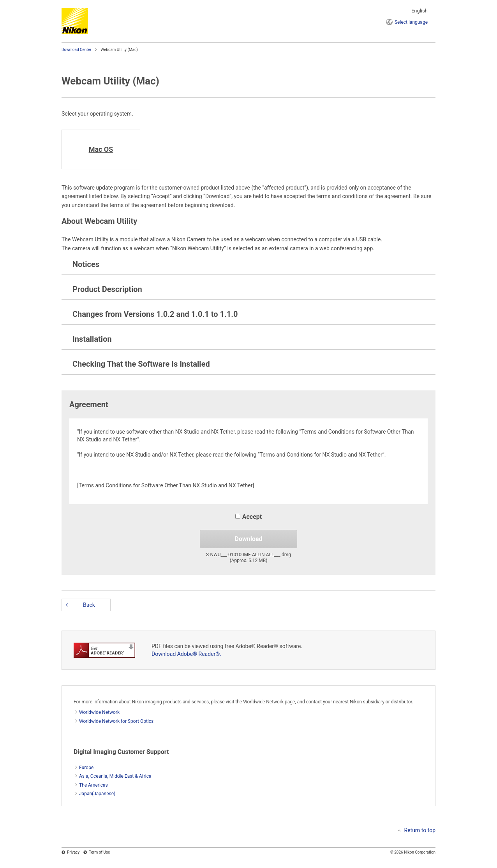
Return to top (420, 830)
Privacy (73, 852)
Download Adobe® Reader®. (186, 654)
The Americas (93, 785)
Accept (248, 517)
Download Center (76, 50)
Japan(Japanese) (97, 794)
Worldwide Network (99, 712)
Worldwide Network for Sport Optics (116, 721)
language (411, 22)
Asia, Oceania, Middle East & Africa (115, 776)
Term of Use (99, 852)
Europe (86, 768)
